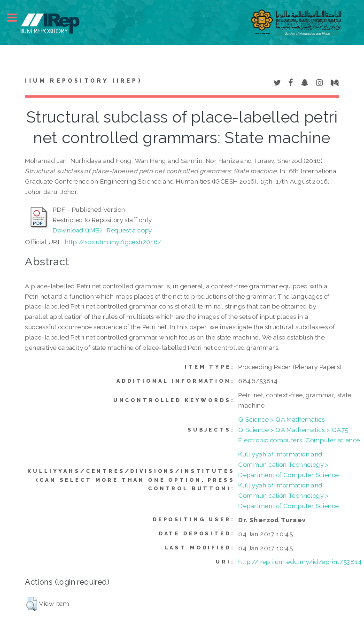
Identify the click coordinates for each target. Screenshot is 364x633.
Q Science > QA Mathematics (281, 419)
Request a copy (129, 230)
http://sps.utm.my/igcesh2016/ (113, 242)
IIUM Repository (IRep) (83, 81)
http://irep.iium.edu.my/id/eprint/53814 (300, 562)
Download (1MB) (77, 230)
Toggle (17, 18)
